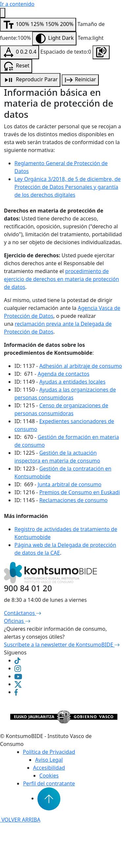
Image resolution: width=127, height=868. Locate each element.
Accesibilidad (49, 768)
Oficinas (17, 621)
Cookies (49, 776)
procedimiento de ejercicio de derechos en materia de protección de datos (62, 279)
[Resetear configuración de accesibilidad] (16, 66)
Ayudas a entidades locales (73, 382)
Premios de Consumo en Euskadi (80, 492)
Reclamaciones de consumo (74, 500)
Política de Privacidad (49, 752)
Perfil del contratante (49, 783)
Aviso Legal (49, 760)
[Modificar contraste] (54, 38)
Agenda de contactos (64, 374)
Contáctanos (22, 613)
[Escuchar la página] (101, 52)
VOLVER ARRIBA (20, 820)
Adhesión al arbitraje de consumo (81, 366)
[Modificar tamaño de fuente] (38, 25)
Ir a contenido (17, 4)
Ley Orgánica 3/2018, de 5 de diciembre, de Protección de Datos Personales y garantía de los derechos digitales (68, 187)
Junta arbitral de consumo (70, 484)
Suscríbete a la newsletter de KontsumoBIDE (62, 645)
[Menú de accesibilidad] (3, 13)
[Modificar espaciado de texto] (20, 52)
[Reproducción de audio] (30, 80)
